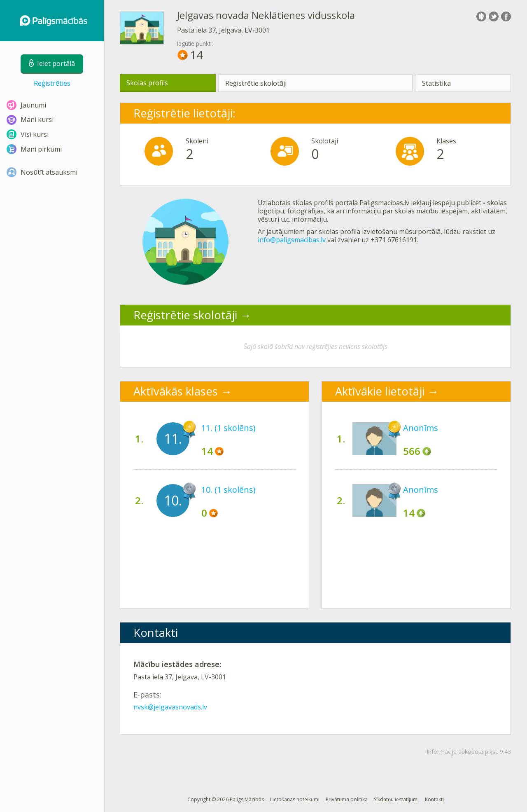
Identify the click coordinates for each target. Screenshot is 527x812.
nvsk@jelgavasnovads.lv (170, 707)
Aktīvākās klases (176, 391)
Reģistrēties (52, 83)
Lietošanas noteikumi (295, 799)
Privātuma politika (347, 799)
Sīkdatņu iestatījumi (396, 799)
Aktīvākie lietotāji (380, 391)
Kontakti (434, 799)
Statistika (436, 83)
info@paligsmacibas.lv (292, 240)
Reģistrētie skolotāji (256, 83)
